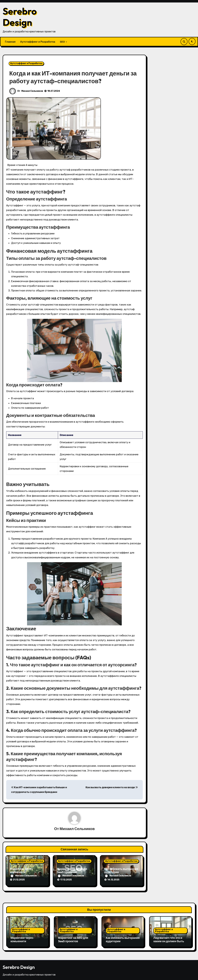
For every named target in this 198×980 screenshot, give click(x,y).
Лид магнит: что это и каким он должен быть (169, 939)
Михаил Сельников (32, 91)
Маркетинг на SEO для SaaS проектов (72, 871)
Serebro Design (20, 17)
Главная (10, 42)
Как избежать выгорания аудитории (121, 871)
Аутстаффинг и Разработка (38, 42)
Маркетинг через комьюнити (21, 871)
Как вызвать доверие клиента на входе (112, 787)
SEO (63, 42)
